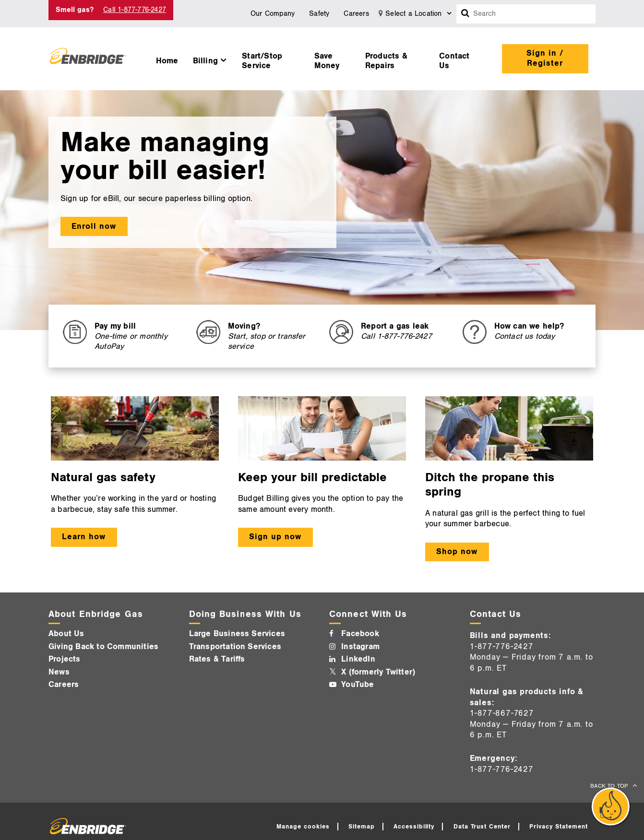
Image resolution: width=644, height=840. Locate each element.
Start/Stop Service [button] (262, 61)
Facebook (360, 634)
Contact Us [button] (454, 61)
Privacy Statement (559, 827)
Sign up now (275, 537)
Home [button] (167, 61)
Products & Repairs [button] (386, 61)
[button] (210, 59)
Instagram (360, 647)
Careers (356, 14)
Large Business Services (237, 634)
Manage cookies (303, 827)
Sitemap (362, 827)
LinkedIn (358, 659)
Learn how (84, 537)
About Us (66, 634)
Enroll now (94, 226)
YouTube (358, 685)
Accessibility (414, 827)
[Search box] (465, 14)
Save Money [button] (327, 61)
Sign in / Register (545, 58)
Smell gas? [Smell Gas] (75, 10)
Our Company (273, 14)
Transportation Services (235, 647)
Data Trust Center (482, 827)
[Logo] (88, 59)
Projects (65, 659)
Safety (319, 14)
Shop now (457, 552)
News (59, 672)
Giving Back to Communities (103, 647)
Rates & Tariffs (217, 659)
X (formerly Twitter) (378, 672)
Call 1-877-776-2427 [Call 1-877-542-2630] (135, 10)
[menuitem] (167, 59)
